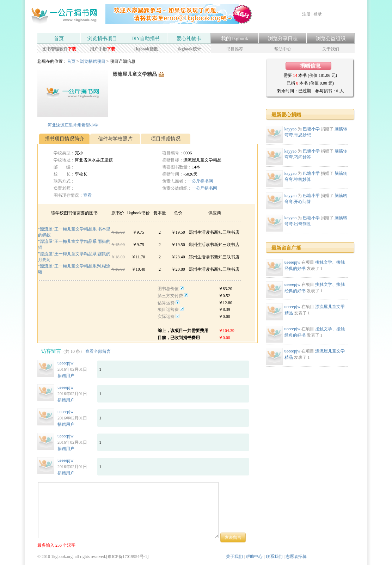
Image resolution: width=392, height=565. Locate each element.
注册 (306, 14)
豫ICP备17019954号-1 (127, 557)
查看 (87, 195)
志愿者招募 (296, 557)
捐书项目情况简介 (65, 139)
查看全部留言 (98, 351)
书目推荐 (235, 49)
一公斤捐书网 (200, 181)
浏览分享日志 (283, 39)
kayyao (291, 129)
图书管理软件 (59, 49)
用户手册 (103, 49)
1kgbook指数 (146, 49)
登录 (318, 14)
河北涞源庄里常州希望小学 (73, 125)
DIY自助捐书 (146, 39)
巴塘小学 (311, 129)
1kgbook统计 (189, 49)
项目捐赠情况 (166, 139)
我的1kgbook (235, 39)
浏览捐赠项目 (93, 61)
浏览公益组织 (331, 39)
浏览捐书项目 (102, 39)
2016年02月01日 (72, 369)
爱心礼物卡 (189, 39)
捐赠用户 (66, 376)
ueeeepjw (65, 363)
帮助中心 (283, 49)
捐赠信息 (310, 66)
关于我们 (331, 49)
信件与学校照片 (115, 139)
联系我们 (274, 557)
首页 (59, 39)
